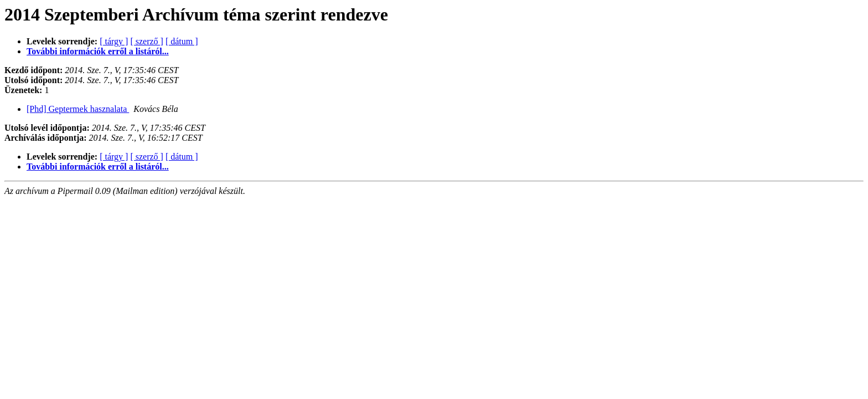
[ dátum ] (182, 41)
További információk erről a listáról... (98, 51)
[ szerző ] (147, 41)
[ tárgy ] (114, 41)
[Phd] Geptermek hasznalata (78, 109)
